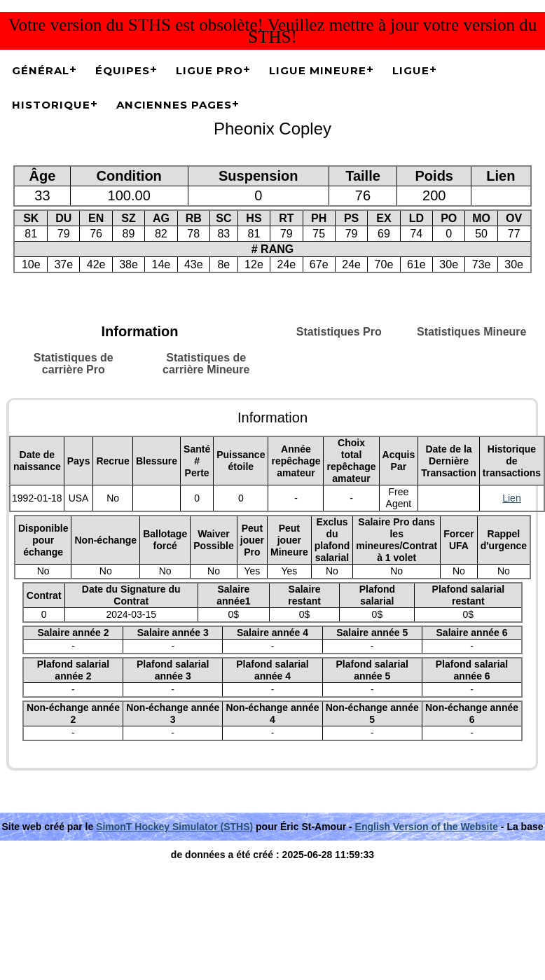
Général (41, 70)
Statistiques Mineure (471, 332)
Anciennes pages (174, 105)
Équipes (123, 70)
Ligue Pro (209, 70)
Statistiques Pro (339, 332)
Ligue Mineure (318, 70)
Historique (51, 105)
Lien (511, 498)
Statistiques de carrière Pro (74, 364)
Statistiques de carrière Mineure (206, 364)
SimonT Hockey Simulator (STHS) (174, 827)
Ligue (411, 70)
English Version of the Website (427, 827)
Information (140, 331)
